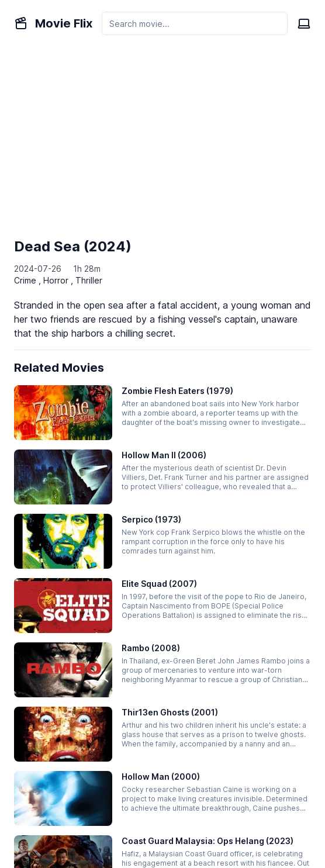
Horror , (59, 280)
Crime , (29, 280)
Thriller (89, 280)
